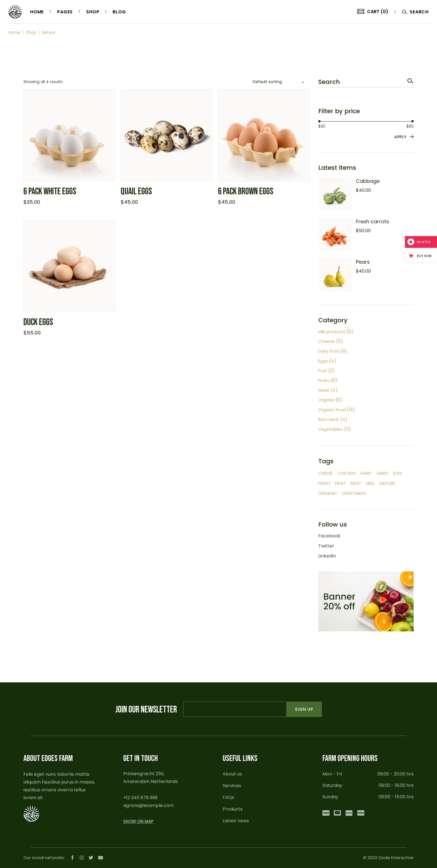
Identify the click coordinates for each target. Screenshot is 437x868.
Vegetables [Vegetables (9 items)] (354, 493)
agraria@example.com (148, 805)
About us (232, 774)
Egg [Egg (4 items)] (398, 473)
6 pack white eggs (50, 191)
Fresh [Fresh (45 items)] (324, 483)
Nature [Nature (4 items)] (387, 483)
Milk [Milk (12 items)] (370, 483)
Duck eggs (38, 322)
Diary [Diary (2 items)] (383, 473)
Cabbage (368, 181)
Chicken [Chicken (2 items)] (347, 473)
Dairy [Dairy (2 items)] (366, 473)
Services (232, 786)
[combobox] (279, 82)
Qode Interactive (396, 858)
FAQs (228, 797)
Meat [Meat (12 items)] (356, 483)
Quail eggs (136, 191)
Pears (363, 262)
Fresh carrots (372, 221)
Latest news (236, 821)
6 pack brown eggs (246, 191)
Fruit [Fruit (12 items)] (340, 483)
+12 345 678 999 (140, 798)
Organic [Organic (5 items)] (328, 493)
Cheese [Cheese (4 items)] (326, 473)
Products (233, 809)
